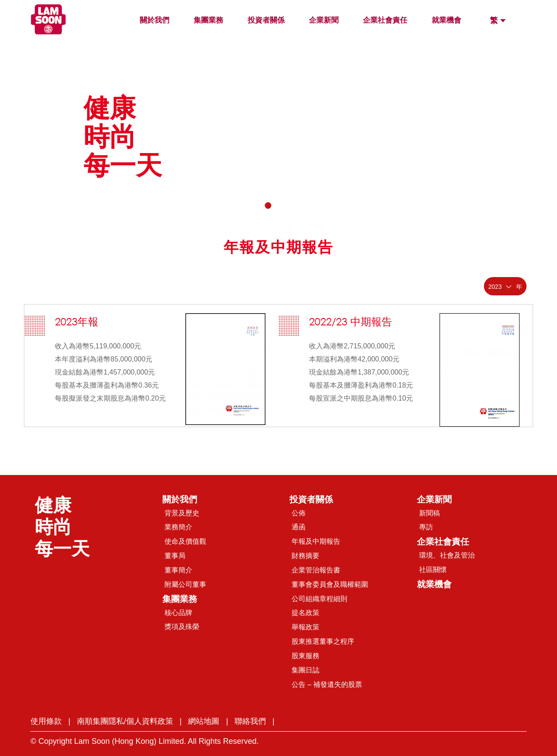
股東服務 (305, 656)
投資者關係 (266, 20)
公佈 (299, 513)
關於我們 (154, 20)
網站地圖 (204, 721)
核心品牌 (178, 613)
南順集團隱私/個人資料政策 (125, 721)
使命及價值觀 (185, 541)
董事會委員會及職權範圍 (330, 584)
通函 (299, 527)
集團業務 (208, 20)
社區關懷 (433, 570)
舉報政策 (305, 627)
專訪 (426, 527)
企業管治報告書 (316, 570)
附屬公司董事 (185, 584)
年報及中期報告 (316, 541)
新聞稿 (429, 513)
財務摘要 (305, 556)
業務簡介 (178, 527)
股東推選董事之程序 (323, 641)
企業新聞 (324, 20)
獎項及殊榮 (182, 627)
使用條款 (46, 721)
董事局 (175, 556)
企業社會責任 (385, 20)
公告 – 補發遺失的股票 (327, 684)
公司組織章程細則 (319, 599)
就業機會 (446, 20)
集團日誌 (305, 670)
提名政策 (305, 613)
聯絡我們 (250, 721)
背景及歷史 (182, 513)
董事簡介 (178, 570)
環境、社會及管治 (447, 555)
